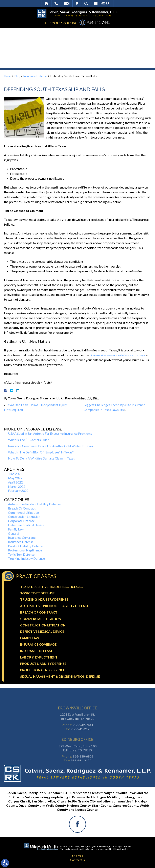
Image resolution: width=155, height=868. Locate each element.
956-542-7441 (98, 22)
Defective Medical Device (26, 525)
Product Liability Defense (26, 546)
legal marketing (90, 849)
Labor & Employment (39, 657)
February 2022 (18, 490)
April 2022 (15, 482)
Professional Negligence (25, 550)
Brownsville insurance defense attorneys (117, 355)
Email (67, 3)
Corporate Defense (21, 521)
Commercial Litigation (24, 512)
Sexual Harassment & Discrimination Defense (60, 676)
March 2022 (17, 486)
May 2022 (15, 478)
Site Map (78, 856)
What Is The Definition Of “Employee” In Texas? (41, 452)
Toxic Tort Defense (21, 554)
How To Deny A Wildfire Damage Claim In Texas (41, 458)
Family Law (16, 529)
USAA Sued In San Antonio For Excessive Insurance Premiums (50, 433)
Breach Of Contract (22, 508)
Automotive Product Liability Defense (34, 504)
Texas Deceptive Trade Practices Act (53, 587)
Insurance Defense (35, 76)
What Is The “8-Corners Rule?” (29, 440)
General (14, 533)
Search (86, 3)
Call (56, 3)
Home (47, 3)
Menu (105, 3)
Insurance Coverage (22, 537)
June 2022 (15, 474)
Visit (77, 3)
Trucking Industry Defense (26, 558)
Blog (17, 76)
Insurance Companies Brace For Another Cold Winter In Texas (51, 446)
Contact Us (77, 860)
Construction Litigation (24, 516)
